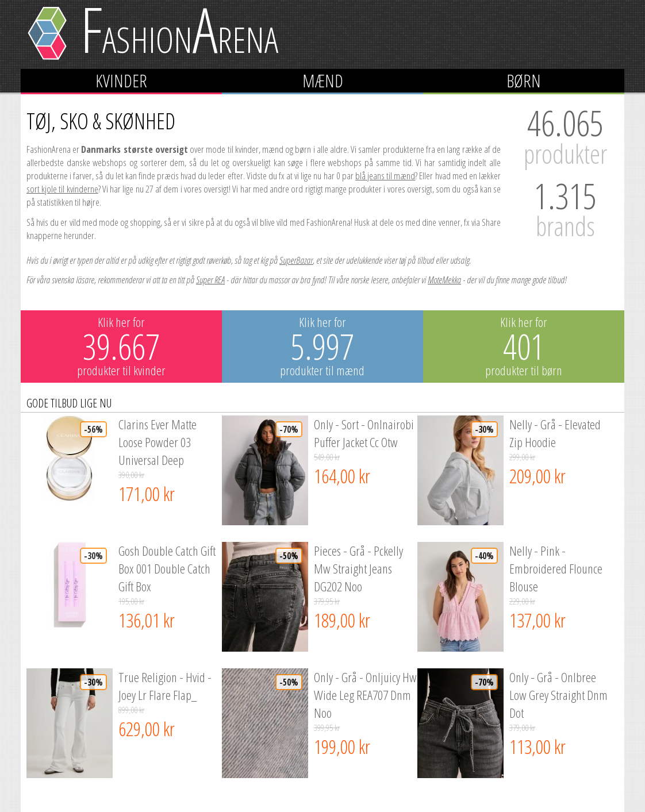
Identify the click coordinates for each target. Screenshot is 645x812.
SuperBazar (296, 260)
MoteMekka (444, 280)
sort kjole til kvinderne (62, 189)
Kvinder (121, 81)
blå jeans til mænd (385, 176)
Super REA (210, 280)
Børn (524, 81)
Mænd (323, 81)
